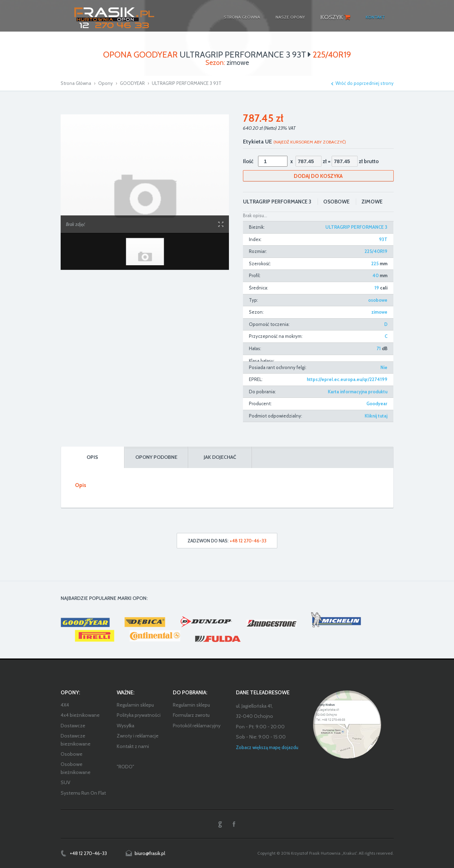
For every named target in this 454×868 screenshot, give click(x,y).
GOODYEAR (132, 83)
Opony (106, 83)
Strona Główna (76, 83)
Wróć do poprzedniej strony (365, 83)
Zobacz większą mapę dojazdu (267, 747)
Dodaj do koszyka (318, 176)
